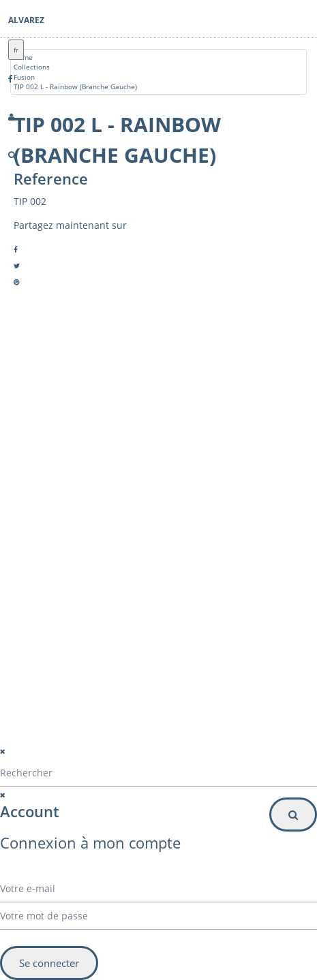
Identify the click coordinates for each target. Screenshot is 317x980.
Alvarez (26, 20)
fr (16, 50)
